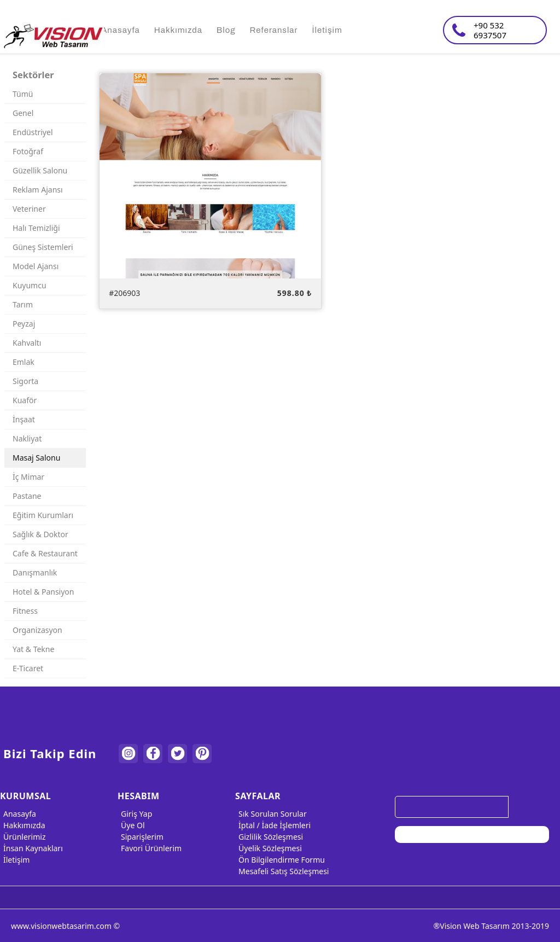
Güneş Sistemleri (43, 247)
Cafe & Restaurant (45, 553)
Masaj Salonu (36, 458)
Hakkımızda (23, 825)
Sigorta (25, 381)
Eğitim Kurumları (43, 515)
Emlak (24, 362)
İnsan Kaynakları (31, 848)
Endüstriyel (33, 132)
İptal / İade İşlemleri (273, 825)
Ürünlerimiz (23, 837)
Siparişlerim (141, 837)
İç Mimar (28, 477)
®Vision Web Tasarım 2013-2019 (491, 926)
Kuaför (25, 400)
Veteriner (29, 209)
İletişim (15, 860)
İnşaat (24, 419)
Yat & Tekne (33, 649)
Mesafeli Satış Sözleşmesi (282, 871)
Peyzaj (24, 324)
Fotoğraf (28, 151)
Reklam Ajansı (38, 190)
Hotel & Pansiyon (43, 592)
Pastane (27, 496)
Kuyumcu (30, 285)
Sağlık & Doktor (40, 534)
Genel (23, 113)
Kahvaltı (27, 343)
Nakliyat (27, 438)
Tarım (23, 304)
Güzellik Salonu (40, 170)
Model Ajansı (36, 266)
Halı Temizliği (36, 228)
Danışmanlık (35, 572)
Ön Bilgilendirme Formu (280, 860)
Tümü (23, 94)
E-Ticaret (28, 668)
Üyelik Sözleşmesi (269, 848)
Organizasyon (37, 630)
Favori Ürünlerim (150, 848)
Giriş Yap (135, 814)
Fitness (25, 611)
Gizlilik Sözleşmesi (269, 837)
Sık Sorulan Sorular (271, 814)
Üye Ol (131, 825)
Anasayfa (18, 814)
